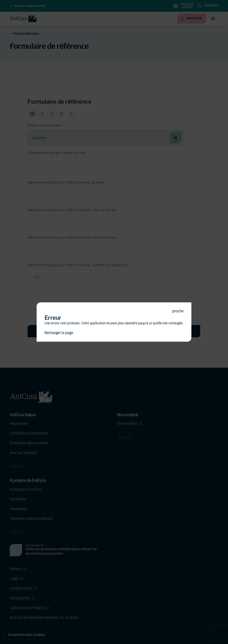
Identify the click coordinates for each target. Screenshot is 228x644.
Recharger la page (59, 333)
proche (178, 311)
